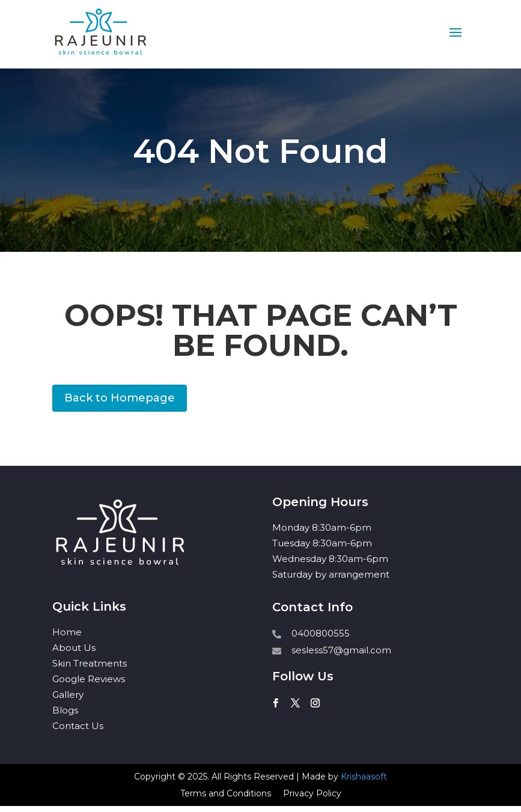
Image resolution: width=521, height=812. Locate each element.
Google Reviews (89, 679)
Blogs (65, 710)
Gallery (68, 694)
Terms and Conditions (226, 793)
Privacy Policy (312, 793)
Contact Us (78, 726)
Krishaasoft (364, 777)
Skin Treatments (90, 663)
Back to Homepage (120, 398)
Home (67, 632)
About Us (74, 648)
